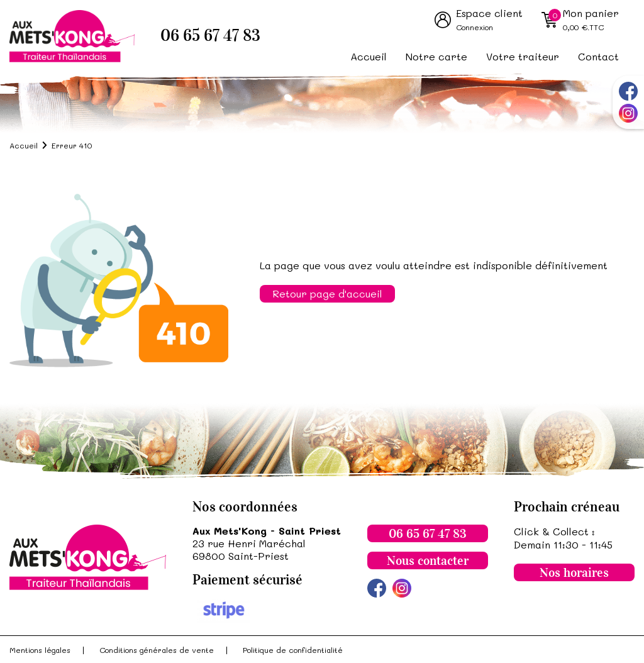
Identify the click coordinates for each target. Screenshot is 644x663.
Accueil (369, 56)
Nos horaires (574, 572)
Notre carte (436, 56)
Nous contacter (428, 560)
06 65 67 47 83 (210, 36)
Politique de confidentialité (293, 650)
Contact (598, 56)
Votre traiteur (523, 56)
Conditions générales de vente (157, 650)
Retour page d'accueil (327, 293)
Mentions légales (40, 650)
